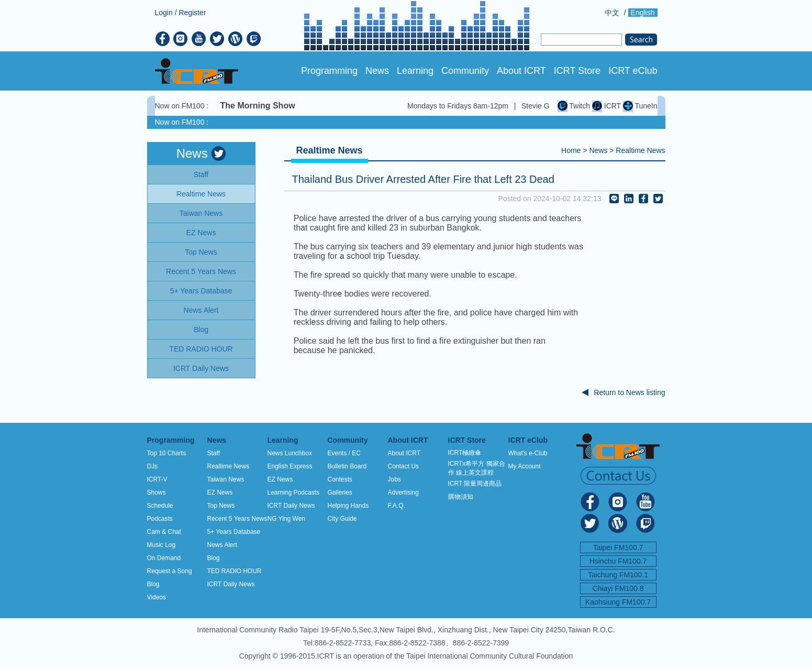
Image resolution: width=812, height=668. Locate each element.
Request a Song (170, 571)
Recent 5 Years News (237, 519)
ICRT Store (577, 71)
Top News (221, 506)
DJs (153, 466)
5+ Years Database (234, 532)
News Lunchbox (290, 453)
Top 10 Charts (167, 453)
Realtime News (640, 150)
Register (192, 13)
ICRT (607, 106)
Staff (214, 453)
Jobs (394, 479)
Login (164, 13)
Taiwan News (226, 479)
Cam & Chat (164, 532)
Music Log (162, 545)
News (377, 71)
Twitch (574, 106)
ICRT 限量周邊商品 (475, 484)
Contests (340, 479)
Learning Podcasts (293, 492)
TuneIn (640, 106)
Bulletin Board (347, 466)
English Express (290, 466)
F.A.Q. (397, 506)
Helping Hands (348, 506)
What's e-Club (528, 453)
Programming (329, 71)
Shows (157, 492)
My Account (525, 466)
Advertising (403, 492)
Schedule (160, 506)
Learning (415, 71)
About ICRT (521, 71)
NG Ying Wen (286, 519)
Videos (157, 597)
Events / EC (344, 453)
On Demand (164, 558)
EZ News (220, 492)
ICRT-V (157, 479)
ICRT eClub (633, 71)
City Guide (342, 519)
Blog (153, 584)
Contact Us (403, 466)
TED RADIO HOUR (235, 571)
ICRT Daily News (231, 584)
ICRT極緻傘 (465, 453)
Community (465, 71)
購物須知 (461, 497)
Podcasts (160, 519)
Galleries (340, 492)
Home (571, 150)
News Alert (222, 545)
